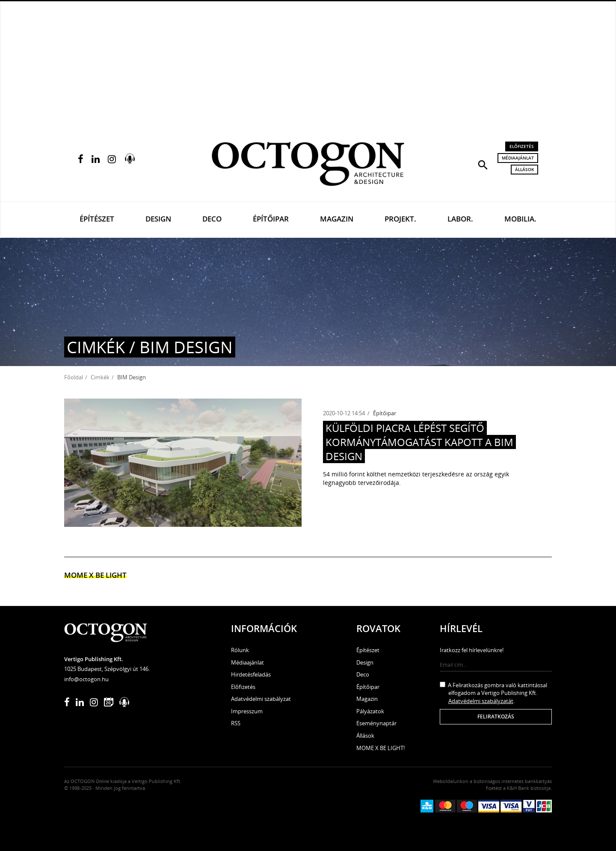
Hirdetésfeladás (251, 674)
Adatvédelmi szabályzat (261, 699)
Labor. (460, 219)
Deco (212, 219)
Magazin (337, 219)
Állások (524, 169)
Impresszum (247, 711)
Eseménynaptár (376, 723)
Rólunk (240, 650)
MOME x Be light (95, 575)
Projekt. (400, 219)
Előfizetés (522, 146)
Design (158, 219)
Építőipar (271, 219)
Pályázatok (370, 711)
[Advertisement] (308, 65)
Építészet (97, 219)
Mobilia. (520, 219)
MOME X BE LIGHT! (381, 748)
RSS (236, 723)
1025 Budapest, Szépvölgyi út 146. (107, 669)
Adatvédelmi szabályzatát (481, 701)
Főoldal (74, 377)
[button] (483, 164)
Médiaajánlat (518, 158)
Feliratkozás (496, 717)
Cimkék (100, 377)
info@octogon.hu (86, 679)
